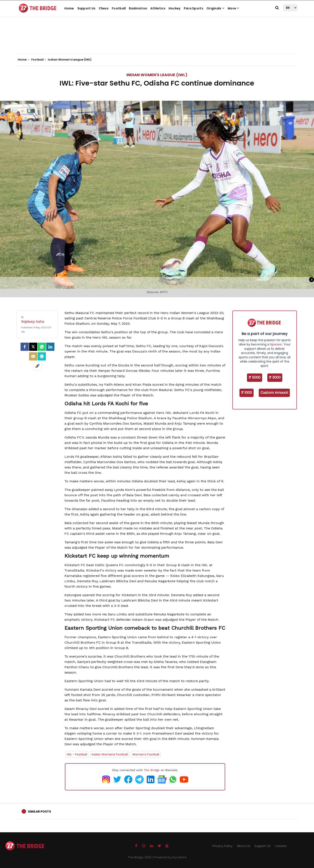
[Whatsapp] (42, 347)
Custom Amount (274, 393)
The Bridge (152, 770)
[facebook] (25, 347)
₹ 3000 (275, 377)
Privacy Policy (223, 846)
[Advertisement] (157, 41)
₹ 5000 (255, 377)
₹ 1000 (247, 393)
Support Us (86, 8)
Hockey (175, 8)
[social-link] (37, 366)
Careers (281, 846)
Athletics (158, 8)
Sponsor (276, 344)
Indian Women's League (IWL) (157, 75)
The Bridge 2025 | (141, 857)
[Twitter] (33, 347)
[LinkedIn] (50, 347)
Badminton (138, 8)
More (233, 8)
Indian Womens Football (110, 754)
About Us (244, 846)
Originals (215, 8)
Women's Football (146, 754)
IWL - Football (77, 754)
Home (69, 8)
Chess (104, 8)
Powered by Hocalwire (170, 857)
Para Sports (194, 8)
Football (119, 8)
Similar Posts (39, 812)
